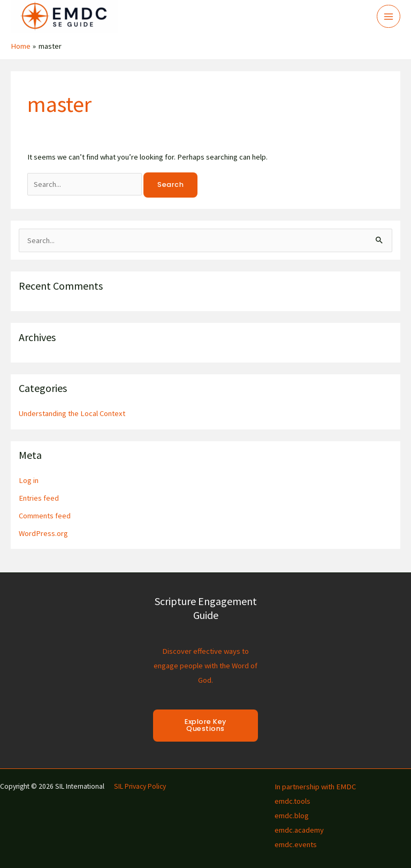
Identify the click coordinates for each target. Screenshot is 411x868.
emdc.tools (292, 801)
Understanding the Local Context (72, 413)
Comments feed (45, 516)
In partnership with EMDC (315, 787)
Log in (29, 480)
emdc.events (296, 844)
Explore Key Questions (205, 725)
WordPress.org (43, 533)
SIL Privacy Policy (140, 786)
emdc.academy (299, 830)
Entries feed (39, 498)
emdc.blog (292, 816)
